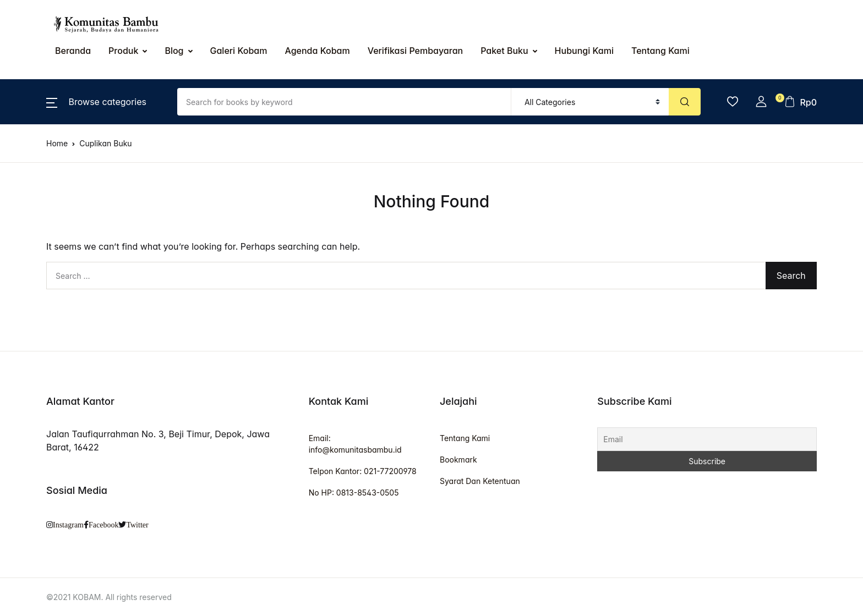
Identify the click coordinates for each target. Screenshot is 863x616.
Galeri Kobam (239, 51)
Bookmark (458, 460)
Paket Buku (504, 51)
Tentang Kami (465, 438)
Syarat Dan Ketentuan (480, 481)
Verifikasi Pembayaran (416, 51)
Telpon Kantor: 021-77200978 (363, 471)
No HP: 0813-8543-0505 (354, 493)
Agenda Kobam (317, 51)
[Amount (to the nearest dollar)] (344, 102)
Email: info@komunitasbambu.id (355, 444)
